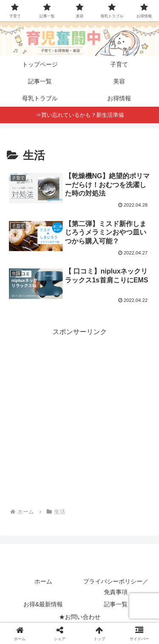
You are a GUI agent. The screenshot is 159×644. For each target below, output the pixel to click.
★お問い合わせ (80, 617)
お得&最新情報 (43, 604)
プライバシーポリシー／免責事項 (116, 587)
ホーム (43, 581)
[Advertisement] (79, 418)
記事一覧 (116, 604)
